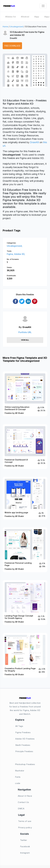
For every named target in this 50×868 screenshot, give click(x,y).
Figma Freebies (23, 732)
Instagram (25, 853)
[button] (8, 73)
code (18, 783)
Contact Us (23, 802)
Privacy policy (25, 828)
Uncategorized (17, 27)
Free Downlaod (12, 46)
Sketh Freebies (23, 745)
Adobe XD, (20, 254)
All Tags (19, 726)
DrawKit (13, 38)
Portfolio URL (25, 332)
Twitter (24, 840)
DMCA (21, 809)
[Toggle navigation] (43, 6)
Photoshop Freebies (25, 764)
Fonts (18, 777)
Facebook (25, 846)
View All (25, 340)
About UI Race (25, 796)
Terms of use (25, 821)
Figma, (10, 254)
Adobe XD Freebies (25, 739)
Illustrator (20, 771)
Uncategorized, (15, 246)
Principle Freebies (24, 751)
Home (5, 27)
